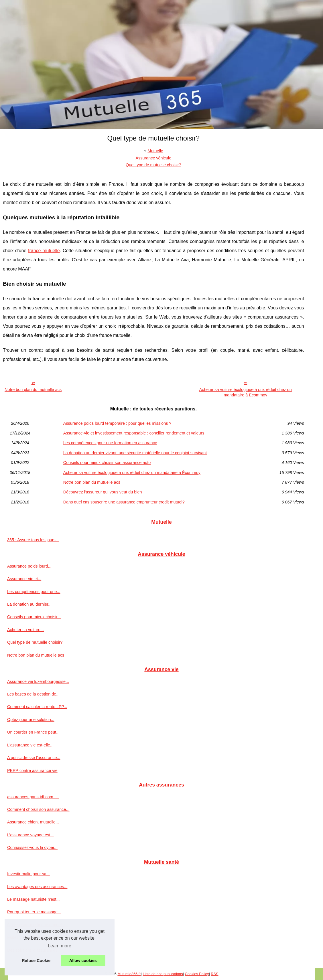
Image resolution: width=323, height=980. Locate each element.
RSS (214, 974)
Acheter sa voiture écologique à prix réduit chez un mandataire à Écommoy (246, 392)
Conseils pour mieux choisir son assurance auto (107, 463)
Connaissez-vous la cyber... (32, 847)
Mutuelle (155, 151)
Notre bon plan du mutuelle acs (33, 390)
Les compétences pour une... (34, 592)
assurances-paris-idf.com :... (33, 797)
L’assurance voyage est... (30, 835)
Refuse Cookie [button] (36, 961)
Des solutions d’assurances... (34, 950)
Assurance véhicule (153, 158)
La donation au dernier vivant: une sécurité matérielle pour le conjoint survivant (135, 453)
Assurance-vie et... (24, 579)
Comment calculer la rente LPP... (37, 707)
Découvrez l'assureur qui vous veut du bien (103, 492)
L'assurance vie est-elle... (30, 745)
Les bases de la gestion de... (33, 694)
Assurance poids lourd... (29, 566)
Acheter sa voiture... (25, 630)
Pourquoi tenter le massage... (34, 912)
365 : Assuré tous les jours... (33, 540)
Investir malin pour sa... (28, 874)
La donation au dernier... (29, 604)
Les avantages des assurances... (37, 887)
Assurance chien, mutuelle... (33, 822)
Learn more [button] (60, 946)
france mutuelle (44, 251)
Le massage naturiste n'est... (34, 899)
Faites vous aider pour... (29, 937)
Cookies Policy (197, 974)
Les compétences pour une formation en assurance (110, 443)
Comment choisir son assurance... (38, 809)
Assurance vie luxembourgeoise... (38, 681)
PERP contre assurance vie (32, 770)
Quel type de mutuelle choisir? (153, 165)
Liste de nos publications (163, 974)
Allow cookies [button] (83, 961)
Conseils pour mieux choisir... (34, 617)
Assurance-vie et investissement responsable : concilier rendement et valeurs (134, 433)
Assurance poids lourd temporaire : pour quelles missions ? (117, 423)
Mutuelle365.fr (129, 974)
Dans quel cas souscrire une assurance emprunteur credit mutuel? (124, 502)
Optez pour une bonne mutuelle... (38, 925)
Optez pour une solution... (31, 720)
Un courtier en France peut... (33, 732)
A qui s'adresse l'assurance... (34, 758)
